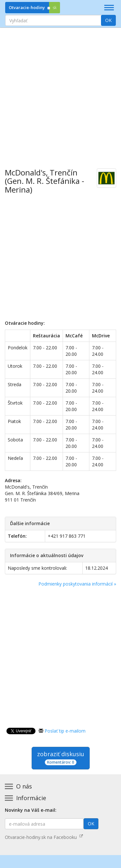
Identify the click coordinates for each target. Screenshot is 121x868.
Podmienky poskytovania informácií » (77, 584)
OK (108, 20)
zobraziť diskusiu (61, 758)
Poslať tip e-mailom (65, 731)
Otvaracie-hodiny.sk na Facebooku (44, 837)
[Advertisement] (60, 93)
